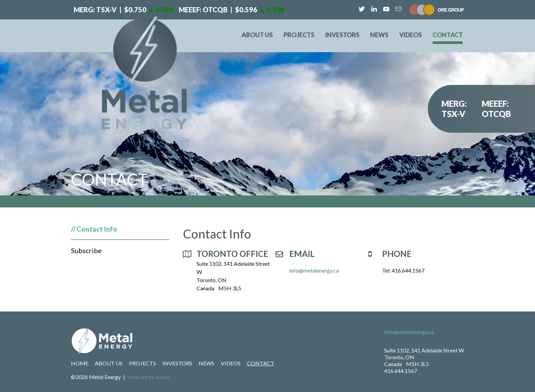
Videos (410, 35)
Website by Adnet (149, 377)
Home (80, 363)
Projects (299, 35)
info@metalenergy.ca (314, 270)
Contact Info (97, 229)
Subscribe (86, 250)
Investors (342, 35)
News (379, 35)
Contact (448, 35)
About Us (257, 35)
